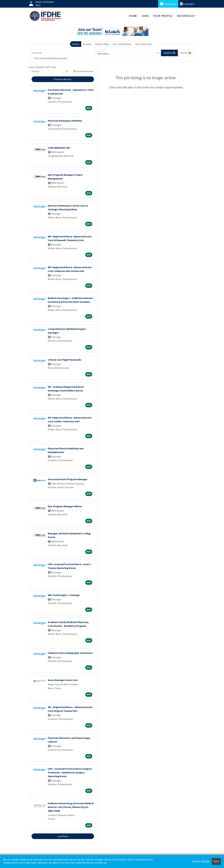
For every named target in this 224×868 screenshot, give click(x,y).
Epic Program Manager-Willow (65, 506)
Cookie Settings (201, 861)
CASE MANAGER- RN (59, 148)
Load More (63, 836)
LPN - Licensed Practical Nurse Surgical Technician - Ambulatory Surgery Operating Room (70, 772)
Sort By (35, 71)
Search (76, 44)
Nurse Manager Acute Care (63, 680)
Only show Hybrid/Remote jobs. (51, 58)
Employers (187, 4)
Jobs (145, 16)
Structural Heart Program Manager (68, 479)
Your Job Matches (122, 44)
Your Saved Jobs (144, 44)
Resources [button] (185, 16)
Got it (216, 861)
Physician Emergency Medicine (65, 121)
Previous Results (63, 79)
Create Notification (83, 71)
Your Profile (163, 16)
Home (133, 16)
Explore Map (102, 44)
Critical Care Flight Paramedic (65, 360)
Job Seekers (168, 4)
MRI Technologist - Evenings (64, 595)
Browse (87, 44)
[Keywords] (63, 53)
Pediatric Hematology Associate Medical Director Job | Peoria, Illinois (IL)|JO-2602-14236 (71, 807)
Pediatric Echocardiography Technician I (70, 653)
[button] (186, 53)
